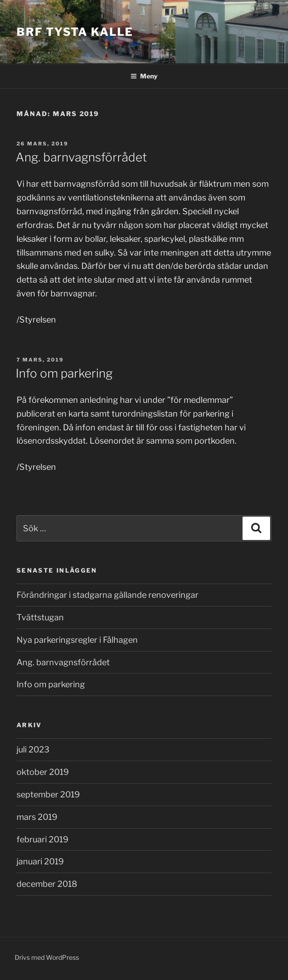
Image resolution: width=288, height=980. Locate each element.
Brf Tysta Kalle (75, 32)
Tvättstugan (40, 617)
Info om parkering (64, 373)
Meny (144, 76)
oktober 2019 (43, 772)
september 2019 (48, 794)
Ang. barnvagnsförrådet (81, 157)
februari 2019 (42, 839)
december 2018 (47, 884)
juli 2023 (33, 749)
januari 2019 (40, 861)
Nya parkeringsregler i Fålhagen (77, 640)
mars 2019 (37, 817)
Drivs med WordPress (47, 957)
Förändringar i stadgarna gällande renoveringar (107, 595)
